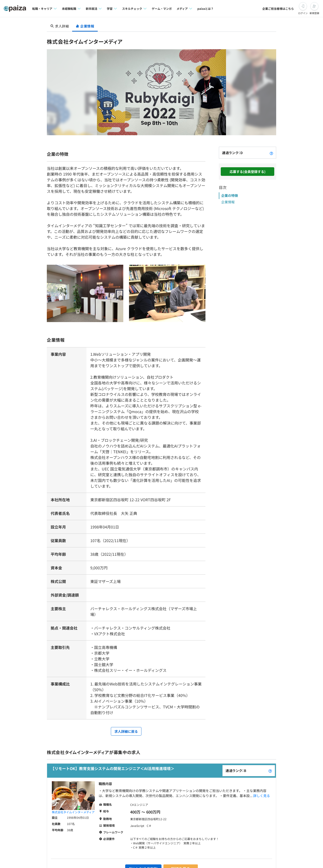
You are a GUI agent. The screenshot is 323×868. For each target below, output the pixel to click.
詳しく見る (262, 796)
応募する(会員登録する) (248, 172)
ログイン (303, 13)
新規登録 (314, 13)
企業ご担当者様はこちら (278, 8)
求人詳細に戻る (126, 731)
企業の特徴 (230, 195)
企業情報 (228, 202)
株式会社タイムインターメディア (73, 812)
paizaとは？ (205, 8)
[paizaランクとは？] (271, 153)
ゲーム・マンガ (162, 8)
